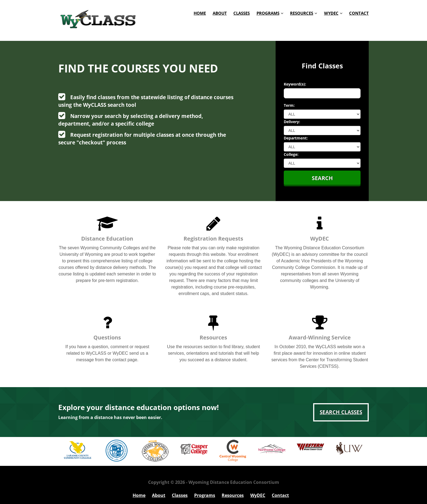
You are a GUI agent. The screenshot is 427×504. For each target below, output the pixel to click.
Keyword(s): (295, 84)
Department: (296, 138)
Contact (359, 13)
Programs (268, 13)
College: (291, 154)
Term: (289, 105)
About (220, 13)
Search (322, 178)
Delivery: (292, 122)
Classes (242, 13)
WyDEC (331, 13)
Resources (302, 13)
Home (200, 13)
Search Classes (341, 412)
